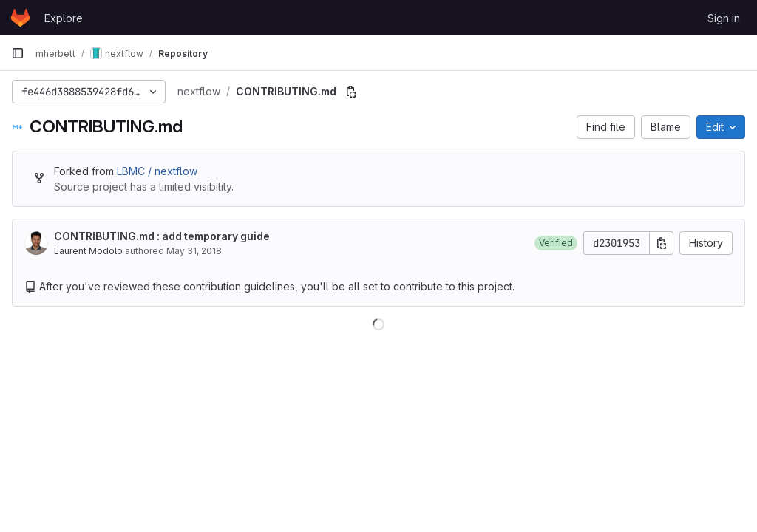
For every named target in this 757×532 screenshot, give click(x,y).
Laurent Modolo (88, 251)
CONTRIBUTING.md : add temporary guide (162, 236)
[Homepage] (20, 18)
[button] (556, 243)
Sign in (724, 18)
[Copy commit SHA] (662, 243)
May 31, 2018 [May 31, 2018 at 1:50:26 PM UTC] (194, 251)
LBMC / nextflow (157, 171)
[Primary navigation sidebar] (18, 53)
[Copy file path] (351, 92)
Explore (64, 18)
